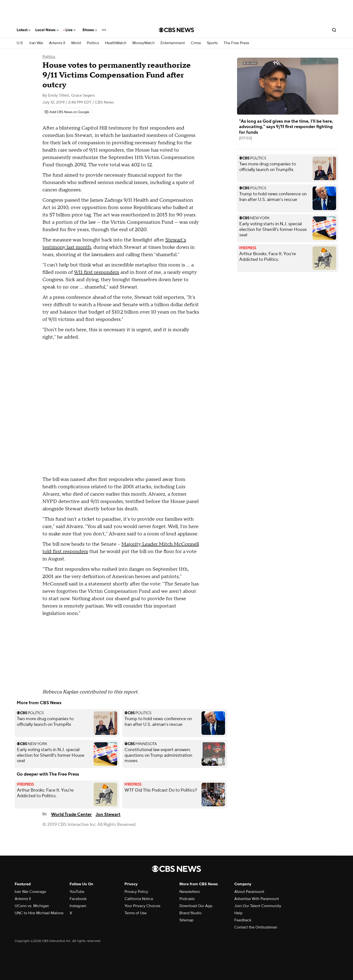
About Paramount (249, 892)
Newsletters (190, 892)
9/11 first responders (97, 272)
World (76, 43)
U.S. (20, 43)
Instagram (78, 906)
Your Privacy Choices (142, 906)
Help (238, 913)
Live (70, 30)
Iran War (36, 43)
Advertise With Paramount (257, 899)
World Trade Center (71, 814)
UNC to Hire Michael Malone (39, 913)
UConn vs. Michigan (32, 906)
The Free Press (236, 43)
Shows (90, 30)
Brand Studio (190, 913)
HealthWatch (116, 43)
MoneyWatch (144, 43)
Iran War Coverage (30, 892)
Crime (196, 43)
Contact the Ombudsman (256, 927)
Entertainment (173, 43)
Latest (24, 30)
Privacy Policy (136, 892)
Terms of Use (136, 913)
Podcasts (187, 899)
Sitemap (186, 920)
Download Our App (196, 906)
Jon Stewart (108, 814)
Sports (212, 43)
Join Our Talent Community (258, 906)
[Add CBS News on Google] (67, 112)
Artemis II (57, 43)
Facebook (78, 899)
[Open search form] (334, 30)
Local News (47, 30)
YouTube (77, 892)
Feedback (243, 920)
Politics (93, 43)
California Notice (139, 899)
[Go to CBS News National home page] (176, 30)
